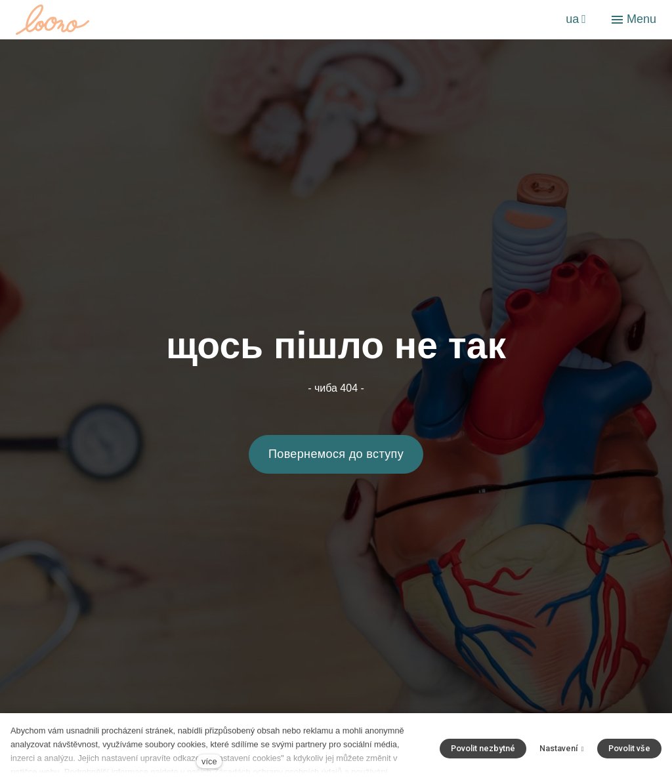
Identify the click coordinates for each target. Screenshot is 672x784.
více (209, 761)
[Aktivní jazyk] (576, 20)
